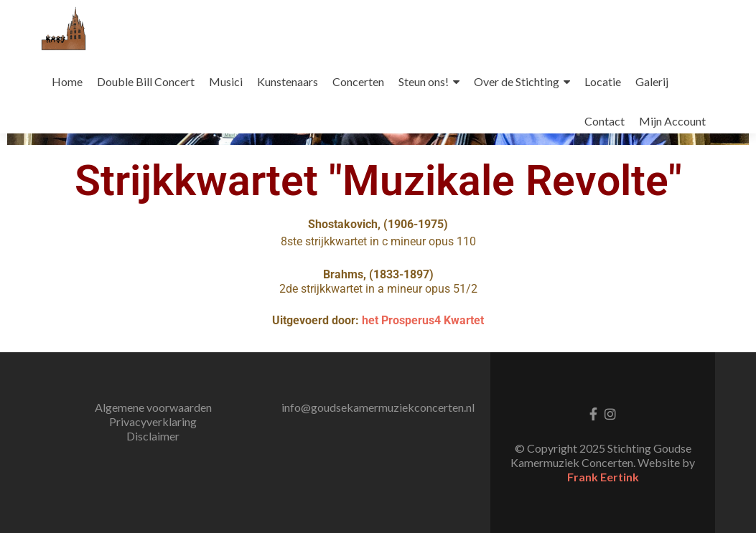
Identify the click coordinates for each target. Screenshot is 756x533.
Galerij (652, 81)
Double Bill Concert (146, 81)
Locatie (603, 81)
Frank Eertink (603, 477)
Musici (226, 81)
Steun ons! (424, 81)
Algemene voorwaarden (153, 407)
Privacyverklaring (153, 421)
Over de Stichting (517, 81)
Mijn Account (672, 121)
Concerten (358, 81)
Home (67, 81)
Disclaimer (153, 436)
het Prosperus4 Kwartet (423, 320)
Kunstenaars (288, 81)
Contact (605, 121)
